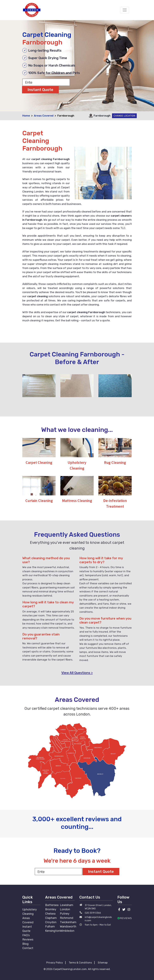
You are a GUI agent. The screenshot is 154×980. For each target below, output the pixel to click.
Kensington (53, 931)
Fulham (50, 926)
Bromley (51, 909)
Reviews (28, 940)
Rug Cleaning (115, 462)
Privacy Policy (55, 963)
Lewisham (67, 905)
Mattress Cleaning (77, 501)
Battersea (52, 905)
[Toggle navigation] (125, 10)
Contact (28, 948)
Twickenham (68, 922)
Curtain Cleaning (39, 501)
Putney (65, 914)
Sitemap (103, 963)
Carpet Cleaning (39, 462)
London (65, 909)
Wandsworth (68, 926)
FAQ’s (26, 935)
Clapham (51, 918)
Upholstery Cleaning (30, 912)
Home (26, 116)
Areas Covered (44, 116)
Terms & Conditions (80, 963)
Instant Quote (27, 929)
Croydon (51, 922)
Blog (25, 944)
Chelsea (50, 914)
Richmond (67, 918)
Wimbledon (67, 931)
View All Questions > (77, 673)
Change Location (124, 116)
